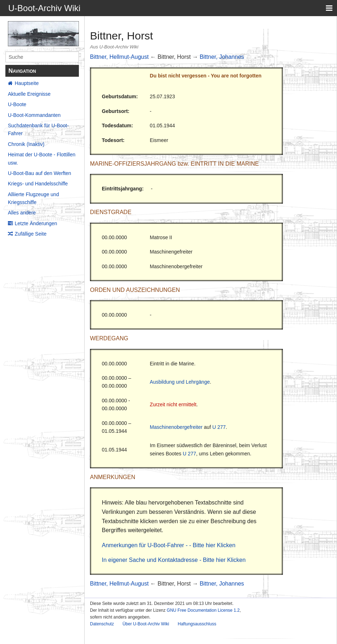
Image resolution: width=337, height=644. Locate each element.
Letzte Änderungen (36, 223)
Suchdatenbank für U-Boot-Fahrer (38, 129)
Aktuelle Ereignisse (29, 94)
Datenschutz (102, 624)
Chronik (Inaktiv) (26, 144)
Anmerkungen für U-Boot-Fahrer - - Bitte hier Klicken (169, 545)
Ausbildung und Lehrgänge (180, 382)
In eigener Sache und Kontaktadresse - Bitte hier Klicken (174, 560)
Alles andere (22, 213)
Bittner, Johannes (222, 57)
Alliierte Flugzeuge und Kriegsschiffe (33, 198)
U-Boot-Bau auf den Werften (39, 173)
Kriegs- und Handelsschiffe (38, 184)
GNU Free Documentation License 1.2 (203, 610)
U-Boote (17, 104)
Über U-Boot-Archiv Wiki (146, 624)
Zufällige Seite (31, 234)
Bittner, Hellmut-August (119, 57)
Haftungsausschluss (197, 624)
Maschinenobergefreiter (176, 427)
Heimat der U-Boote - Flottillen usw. (42, 158)
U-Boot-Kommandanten (34, 115)
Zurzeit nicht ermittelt (173, 404)
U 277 (219, 427)
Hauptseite (27, 83)
